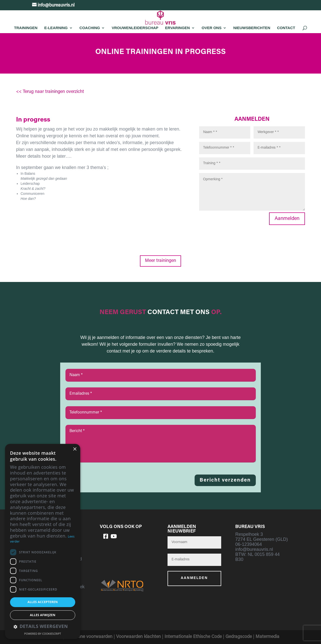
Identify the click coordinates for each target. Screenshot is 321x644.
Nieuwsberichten (252, 28)
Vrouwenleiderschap (135, 28)
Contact (286, 28)
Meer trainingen (160, 261)
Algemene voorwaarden (89, 637)
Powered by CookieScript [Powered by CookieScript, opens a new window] (43, 634)
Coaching (90, 28)
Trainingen (26, 28)
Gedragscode (239, 637)
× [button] (75, 449)
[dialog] (43, 541)
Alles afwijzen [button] (43, 615)
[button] (43, 627)
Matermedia (267, 637)
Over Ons (212, 28)
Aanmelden (287, 219)
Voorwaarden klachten (138, 637)
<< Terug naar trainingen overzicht (50, 92)
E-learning (56, 28)
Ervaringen (177, 28)
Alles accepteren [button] (43, 602)
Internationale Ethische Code (193, 637)
